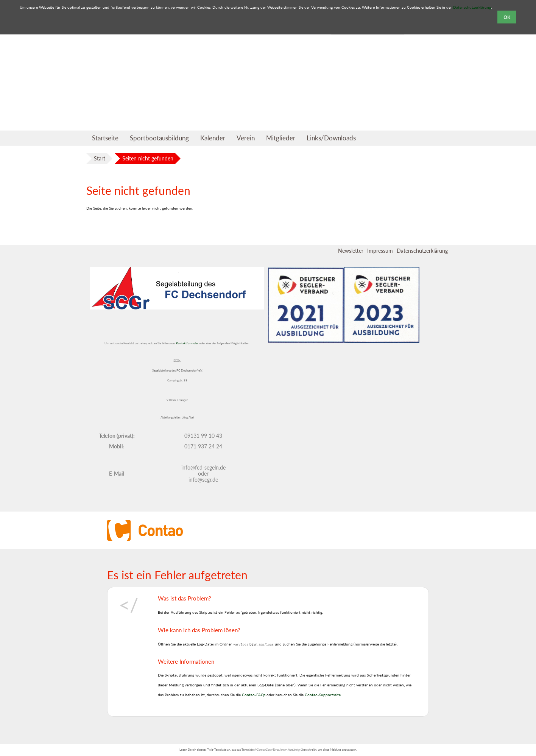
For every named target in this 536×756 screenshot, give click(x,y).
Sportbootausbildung (159, 138)
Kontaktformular (187, 343)
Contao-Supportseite (323, 695)
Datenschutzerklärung (472, 7)
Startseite (105, 138)
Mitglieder (281, 138)
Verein (246, 138)
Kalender (213, 138)
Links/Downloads (331, 138)
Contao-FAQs (254, 695)
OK (507, 17)
